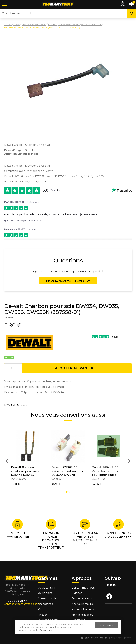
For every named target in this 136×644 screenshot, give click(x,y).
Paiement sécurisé (83, 609)
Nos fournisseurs (82, 604)
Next (129, 461)
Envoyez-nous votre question (68, 281)
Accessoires (45, 604)
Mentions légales (83, 615)
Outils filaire (45, 593)
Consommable (47, 598)
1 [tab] (67, 492)
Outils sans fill (46, 588)
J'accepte (106, 625)
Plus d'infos (45, 630)
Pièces (42, 609)
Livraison (77, 593)
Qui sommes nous (83, 588)
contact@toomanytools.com (22, 604)
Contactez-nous (82, 598)
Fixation (43, 615)
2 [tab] (69, 492)
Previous (7, 461)
